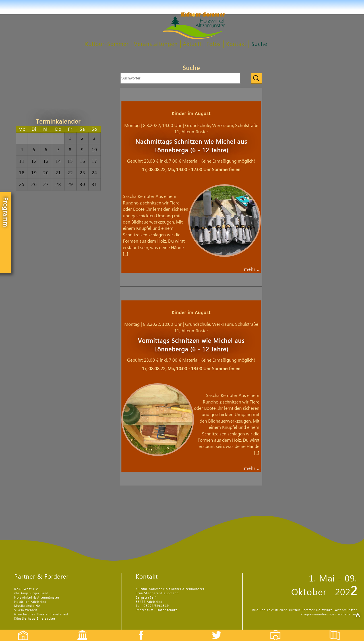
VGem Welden (26, 610)
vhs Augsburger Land (31, 593)
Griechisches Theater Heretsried (41, 614)
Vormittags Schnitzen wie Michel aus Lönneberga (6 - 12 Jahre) (191, 345)
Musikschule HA (27, 606)
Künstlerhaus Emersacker (35, 619)
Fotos (214, 44)
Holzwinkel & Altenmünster (37, 598)
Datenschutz (167, 610)
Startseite (20, 630)
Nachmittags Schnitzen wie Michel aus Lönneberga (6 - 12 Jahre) (191, 146)
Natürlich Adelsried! (31, 602)
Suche (259, 44)
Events (79, 630)
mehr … (252, 269)
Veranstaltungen (156, 44)
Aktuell (192, 44)
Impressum (144, 610)
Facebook (138, 630)
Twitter (220, 630)
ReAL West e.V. (27, 589)
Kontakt (236, 44)
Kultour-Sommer (107, 44)
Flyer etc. (338, 630)
